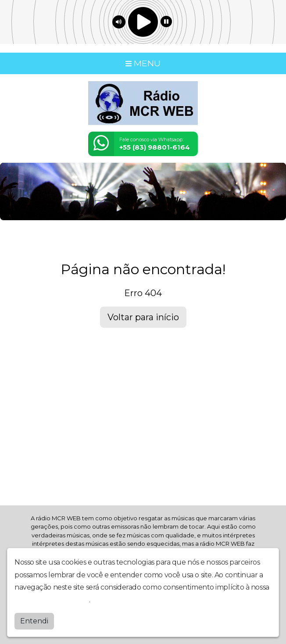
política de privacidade (52, 600)
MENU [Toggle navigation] (143, 63)
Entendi (34, 621)
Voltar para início (143, 317)
